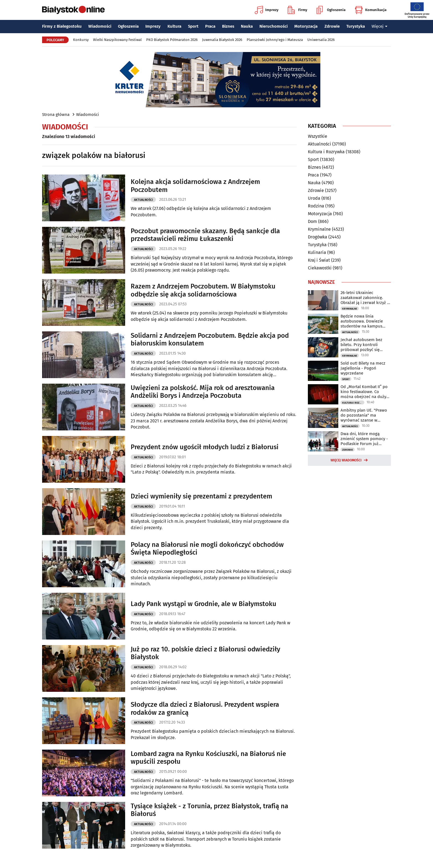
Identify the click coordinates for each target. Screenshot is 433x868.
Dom (312, 221)
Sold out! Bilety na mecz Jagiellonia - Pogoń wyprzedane (363, 368)
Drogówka (318, 237)
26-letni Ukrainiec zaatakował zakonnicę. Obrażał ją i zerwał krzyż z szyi (365, 298)
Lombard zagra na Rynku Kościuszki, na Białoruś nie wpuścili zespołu (208, 758)
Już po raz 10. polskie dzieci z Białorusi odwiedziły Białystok (205, 653)
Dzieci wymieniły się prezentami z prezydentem (201, 496)
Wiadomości (100, 26)
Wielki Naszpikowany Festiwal (117, 40)
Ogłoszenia (331, 10)
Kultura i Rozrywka (326, 152)
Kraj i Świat (319, 260)
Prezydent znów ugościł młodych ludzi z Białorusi (205, 447)
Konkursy (81, 40)
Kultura (174, 26)
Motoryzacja (306, 26)
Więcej (380, 26)
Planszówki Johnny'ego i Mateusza (275, 40)
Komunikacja (371, 10)
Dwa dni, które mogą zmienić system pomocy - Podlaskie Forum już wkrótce (364, 439)
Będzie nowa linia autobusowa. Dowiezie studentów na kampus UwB (362, 321)
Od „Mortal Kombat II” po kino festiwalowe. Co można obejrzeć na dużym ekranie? (365, 392)
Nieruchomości (274, 26)
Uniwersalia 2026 (321, 40)
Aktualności (143, 200)
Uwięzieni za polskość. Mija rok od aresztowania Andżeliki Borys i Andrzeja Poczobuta (203, 392)
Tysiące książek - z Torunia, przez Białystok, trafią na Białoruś (209, 810)
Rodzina (316, 206)
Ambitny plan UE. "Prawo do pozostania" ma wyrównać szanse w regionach (364, 415)
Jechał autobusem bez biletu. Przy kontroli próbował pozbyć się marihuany (361, 345)
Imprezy (267, 10)
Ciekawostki (320, 268)
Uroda (314, 198)
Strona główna (56, 115)
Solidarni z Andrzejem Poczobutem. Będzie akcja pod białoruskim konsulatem (210, 340)
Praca (210, 26)
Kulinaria (317, 252)
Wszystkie (318, 136)
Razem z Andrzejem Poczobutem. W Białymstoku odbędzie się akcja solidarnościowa (203, 290)
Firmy (297, 10)
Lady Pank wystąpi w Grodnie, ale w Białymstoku (203, 604)
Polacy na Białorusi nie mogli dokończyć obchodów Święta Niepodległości (207, 549)
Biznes (228, 26)
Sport (193, 26)
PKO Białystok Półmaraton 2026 (172, 40)
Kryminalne (319, 229)
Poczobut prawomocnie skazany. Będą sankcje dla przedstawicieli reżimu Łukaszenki (205, 235)
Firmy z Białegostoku (62, 26)
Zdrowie (332, 26)
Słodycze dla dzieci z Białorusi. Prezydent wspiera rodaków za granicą (205, 709)
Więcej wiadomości (346, 460)
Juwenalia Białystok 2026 (222, 40)
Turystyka (356, 26)
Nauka (247, 26)
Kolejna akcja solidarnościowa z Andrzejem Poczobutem (195, 186)
